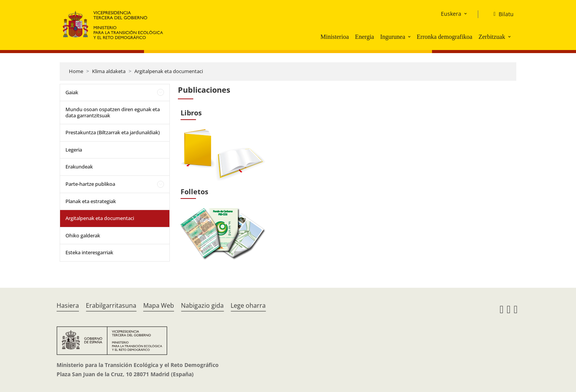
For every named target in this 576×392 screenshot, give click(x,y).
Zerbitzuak (492, 37)
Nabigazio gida (202, 305)
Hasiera (68, 305)
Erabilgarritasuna (111, 305)
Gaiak (72, 92)
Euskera (451, 14)
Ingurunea (393, 37)
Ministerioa (335, 37)
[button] (410, 37)
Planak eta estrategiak (91, 201)
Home (76, 71)
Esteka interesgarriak (89, 252)
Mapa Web (159, 305)
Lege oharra (248, 305)
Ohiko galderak (83, 235)
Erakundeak (79, 167)
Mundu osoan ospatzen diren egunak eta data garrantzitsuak (113, 112)
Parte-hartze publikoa (90, 184)
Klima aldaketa (109, 71)
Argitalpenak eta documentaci (169, 71)
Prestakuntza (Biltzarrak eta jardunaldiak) (113, 132)
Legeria (74, 150)
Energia (364, 37)
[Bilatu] (501, 14)
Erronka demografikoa (444, 37)
